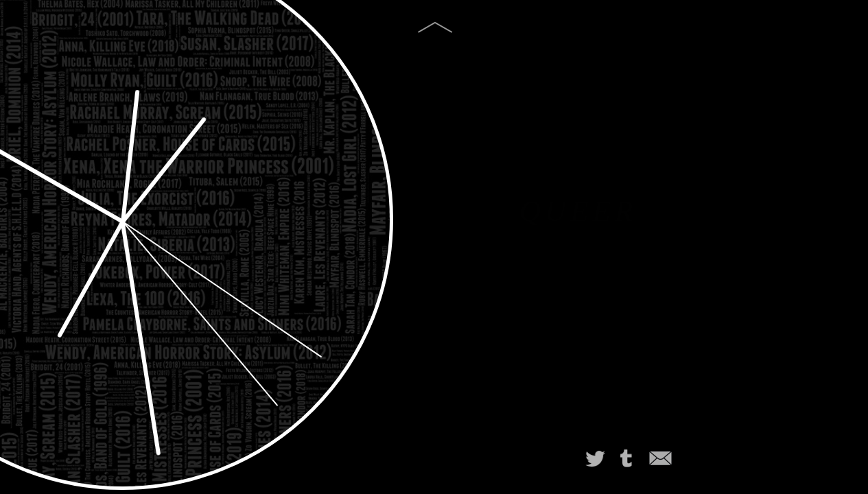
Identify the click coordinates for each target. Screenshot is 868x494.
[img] (434, 31)
